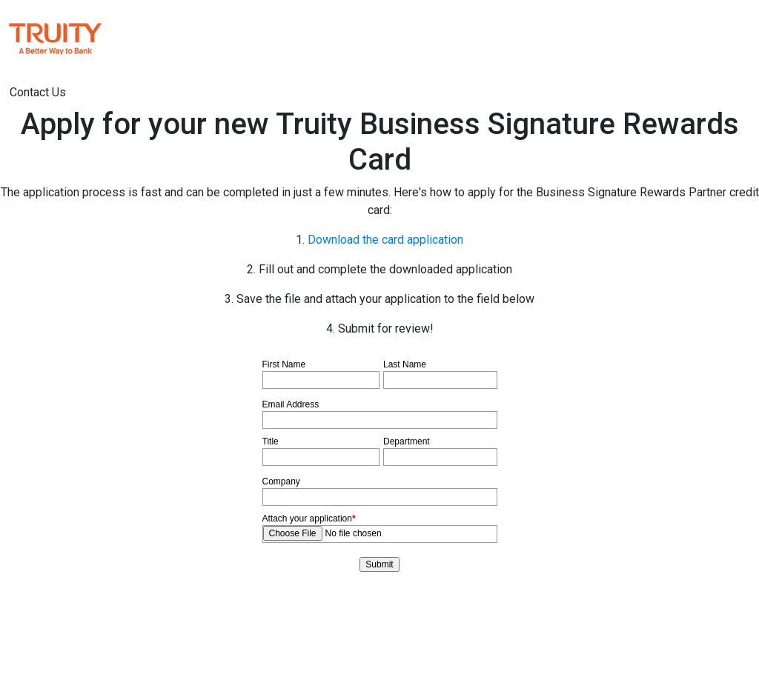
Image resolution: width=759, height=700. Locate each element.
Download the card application (385, 240)
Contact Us (38, 92)
